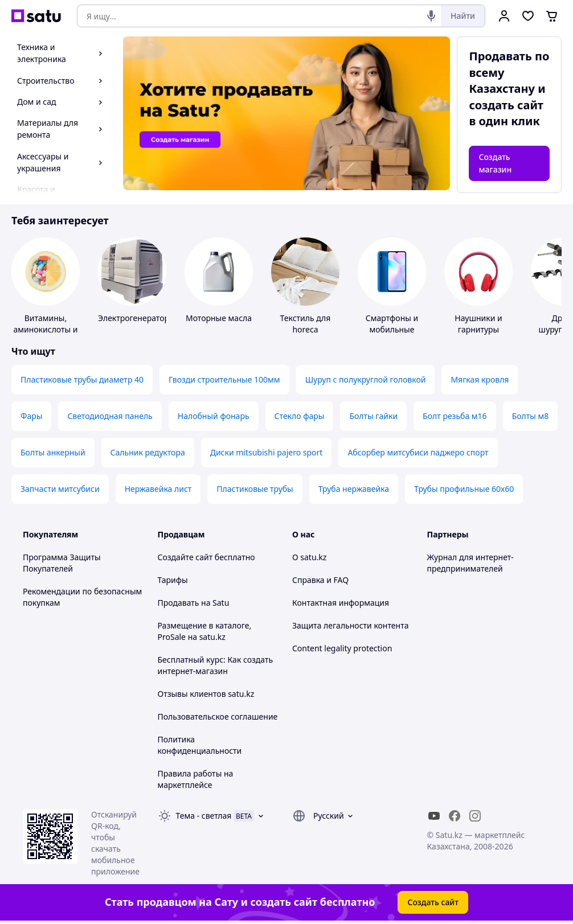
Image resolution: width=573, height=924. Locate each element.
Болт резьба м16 (455, 416)
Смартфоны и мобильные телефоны (392, 329)
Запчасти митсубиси (60, 489)
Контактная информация (341, 603)
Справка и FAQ (320, 580)
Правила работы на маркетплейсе (196, 779)
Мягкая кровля (480, 379)
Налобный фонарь (214, 416)
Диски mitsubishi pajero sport (267, 452)
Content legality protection (342, 648)
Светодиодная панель (110, 416)
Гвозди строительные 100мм (224, 379)
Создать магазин (495, 163)
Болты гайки (373, 416)
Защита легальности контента (350, 625)
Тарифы (173, 580)
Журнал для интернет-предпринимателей (470, 563)
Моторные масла (219, 318)
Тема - (204, 816)
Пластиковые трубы (255, 489)
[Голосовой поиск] (431, 16)
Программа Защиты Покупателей (62, 563)
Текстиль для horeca (306, 324)
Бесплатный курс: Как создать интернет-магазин (216, 665)
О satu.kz (309, 557)
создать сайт (506, 105)
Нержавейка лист (158, 489)
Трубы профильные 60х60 (464, 489)
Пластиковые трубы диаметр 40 (82, 379)
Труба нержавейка (354, 489)
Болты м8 (531, 416)
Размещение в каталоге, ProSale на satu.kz (205, 631)
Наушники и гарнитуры (478, 324)
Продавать (179, 603)
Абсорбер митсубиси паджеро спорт (418, 452)
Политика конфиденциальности (200, 745)
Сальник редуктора (148, 452)
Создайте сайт (185, 557)
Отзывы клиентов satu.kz (206, 694)
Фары (31, 416)
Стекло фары (300, 416)
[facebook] (455, 816)
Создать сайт (433, 902)
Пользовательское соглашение (218, 716)
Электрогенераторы (137, 318)
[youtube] (434, 816)
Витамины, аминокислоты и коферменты (45, 329)
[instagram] (475, 816)
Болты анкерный (53, 452)
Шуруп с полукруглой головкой (366, 379)
